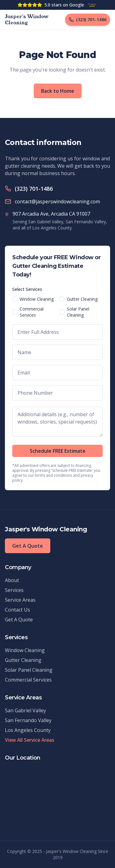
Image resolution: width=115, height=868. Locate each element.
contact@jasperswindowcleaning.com (57, 201)
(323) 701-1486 (34, 189)
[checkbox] (15, 299)
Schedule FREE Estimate (58, 451)
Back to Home (58, 91)
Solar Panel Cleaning (78, 312)
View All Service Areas (30, 740)
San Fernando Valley (28, 720)
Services (14, 590)
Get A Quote (28, 546)
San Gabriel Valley (25, 710)
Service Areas (20, 600)
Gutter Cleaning (82, 299)
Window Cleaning (37, 299)
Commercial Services (32, 312)
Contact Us (17, 610)
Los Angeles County (28, 730)
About (12, 580)
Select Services (27, 289)
